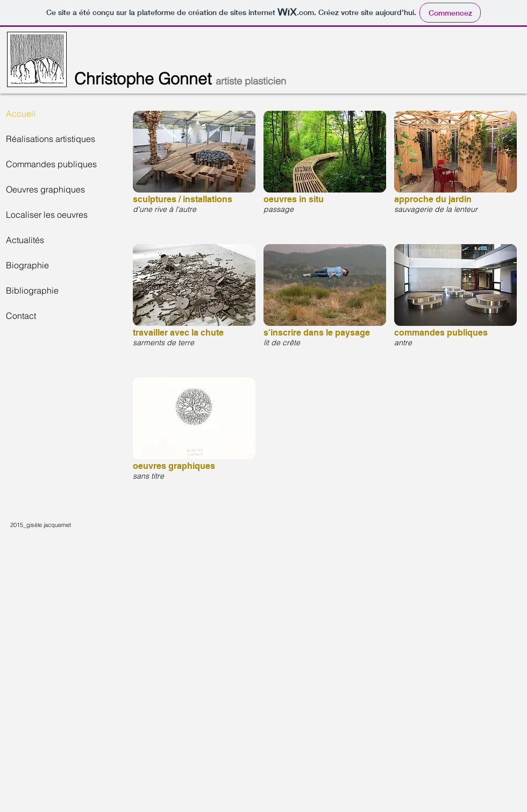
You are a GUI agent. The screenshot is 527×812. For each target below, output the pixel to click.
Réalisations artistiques (51, 139)
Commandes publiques (51, 164)
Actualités (25, 240)
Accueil (21, 113)
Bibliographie (32, 290)
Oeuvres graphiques (45, 189)
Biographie (27, 265)
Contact (21, 316)
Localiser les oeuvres (47, 215)
